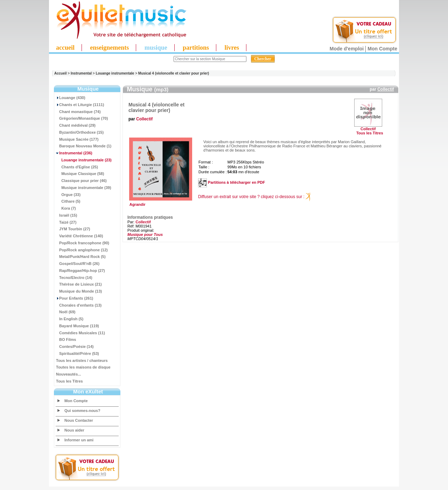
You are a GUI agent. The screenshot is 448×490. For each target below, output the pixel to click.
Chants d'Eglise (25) (77, 167)
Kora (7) (66, 208)
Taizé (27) (66, 222)
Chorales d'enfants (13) (79, 305)
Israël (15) (66, 215)
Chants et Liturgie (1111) (80, 105)
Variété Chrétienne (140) (79, 236)
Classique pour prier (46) (81, 181)
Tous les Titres (69, 381)
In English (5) (70, 319)
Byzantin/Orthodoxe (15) (80, 132)
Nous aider (74, 430)
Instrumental (81, 73)
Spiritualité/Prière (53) (78, 353)
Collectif (386, 89)
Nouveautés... (69, 374)
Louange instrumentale (115, 73)
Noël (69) (66, 312)
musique (156, 48)
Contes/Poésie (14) (75, 346)
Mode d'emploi (347, 49)
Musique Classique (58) (80, 174)
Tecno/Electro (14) (74, 278)
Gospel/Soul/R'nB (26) (78, 264)
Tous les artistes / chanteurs (82, 360)
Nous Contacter (79, 420)
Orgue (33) (68, 195)
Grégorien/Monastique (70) (82, 118)
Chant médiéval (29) (76, 125)
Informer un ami (79, 440)
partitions (196, 48)
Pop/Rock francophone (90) (83, 243)
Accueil (61, 73)
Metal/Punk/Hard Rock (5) (81, 257)
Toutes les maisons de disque (83, 367)
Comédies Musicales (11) (80, 333)
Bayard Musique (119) (78, 326)
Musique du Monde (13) (79, 291)
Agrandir (160, 203)
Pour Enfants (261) (75, 298)
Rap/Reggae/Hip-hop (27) (80, 271)
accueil (65, 48)
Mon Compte (382, 49)
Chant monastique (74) (78, 112)
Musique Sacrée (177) (77, 139)
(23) (84, 160)
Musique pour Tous (145, 234)
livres (232, 48)
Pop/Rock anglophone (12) (82, 250)
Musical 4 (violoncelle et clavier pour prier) (174, 73)
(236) (74, 153)
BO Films (66, 339)
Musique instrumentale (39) (84, 188)
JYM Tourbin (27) (73, 229)
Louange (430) (71, 98)
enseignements (109, 48)
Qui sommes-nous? (82, 411)
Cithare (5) (68, 201)
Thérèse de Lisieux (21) (79, 284)
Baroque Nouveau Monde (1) (84, 146)
